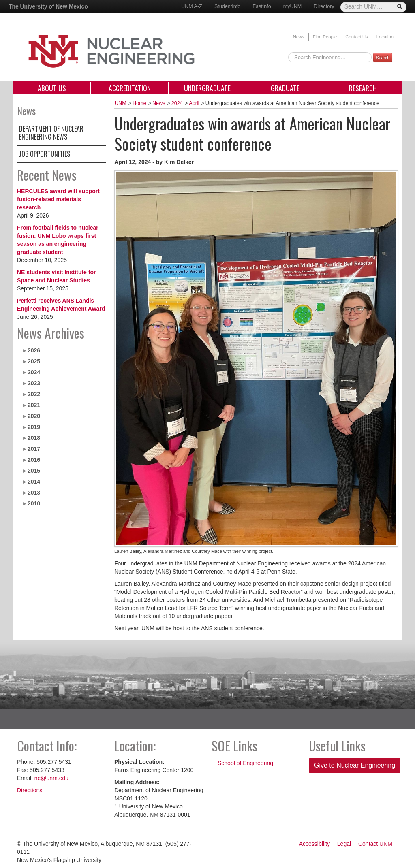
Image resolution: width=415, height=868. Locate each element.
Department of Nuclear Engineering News (51, 133)
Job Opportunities (45, 154)
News (299, 37)
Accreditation (130, 88)
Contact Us (356, 37)
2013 (34, 493)
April (194, 103)
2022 (34, 394)
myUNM (292, 6)
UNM (121, 103)
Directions (30, 790)
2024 (34, 372)
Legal (344, 844)
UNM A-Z (192, 6)
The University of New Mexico (48, 6)
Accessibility (314, 844)
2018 (34, 438)
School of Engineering (245, 763)
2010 (34, 503)
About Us (52, 88)
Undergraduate (207, 88)
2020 (34, 416)
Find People (325, 37)
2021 (34, 405)
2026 (34, 350)
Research (363, 88)
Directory (324, 6)
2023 (34, 383)
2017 (34, 449)
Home (139, 103)
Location (385, 37)
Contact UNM (375, 844)
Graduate (285, 88)
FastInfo (262, 6)
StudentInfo (227, 6)
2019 (34, 427)
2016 (34, 460)
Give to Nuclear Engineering (355, 765)
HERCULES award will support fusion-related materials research (58, 199)
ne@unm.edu (51, 778)
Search (383, 58)
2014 (34, 482)
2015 (34, 471)
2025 (34, 361)
